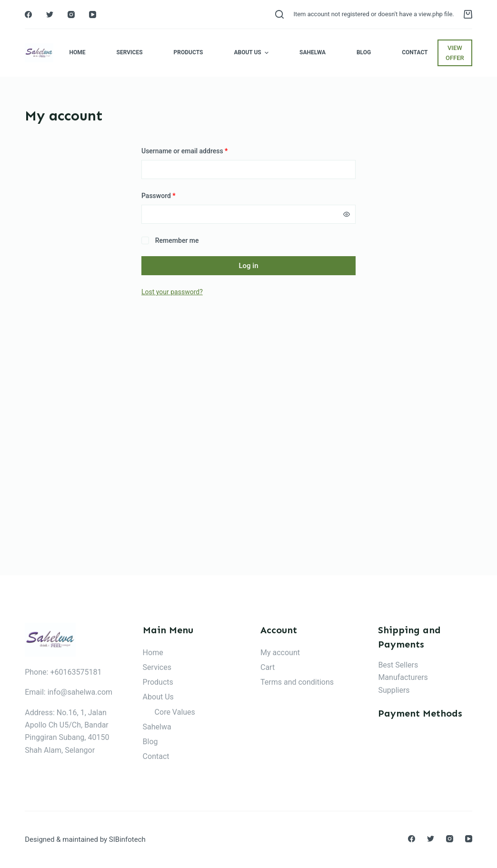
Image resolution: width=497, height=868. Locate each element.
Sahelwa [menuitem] (313, 52)
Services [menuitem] (130, 52)
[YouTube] (93, 15)
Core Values (175, 712)
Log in (248, 266)
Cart (268, 667)
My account (280, 653)
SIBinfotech (127, 839)
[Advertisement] (248, 450)
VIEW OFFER (455, 53)
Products (158, 682)
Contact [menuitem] (415, 52)
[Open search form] (279, 14)
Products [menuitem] (189, 52)
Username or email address (184, 151)
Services (157, 667)
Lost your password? (172, 292)
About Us (158, 697)
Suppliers (394, 690)
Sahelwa (157, 727)
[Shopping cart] (468, 14)
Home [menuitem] (78, 52)
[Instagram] (71, 15)
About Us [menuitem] (252, 53)
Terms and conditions (297, 682)
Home (153, 653)
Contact (156, 756)
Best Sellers (398, 665)
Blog (150, 742)
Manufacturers (403, 677)
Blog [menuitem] (364, 52)
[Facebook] (28, 15)
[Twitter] (50, 15)
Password (159, 196)
